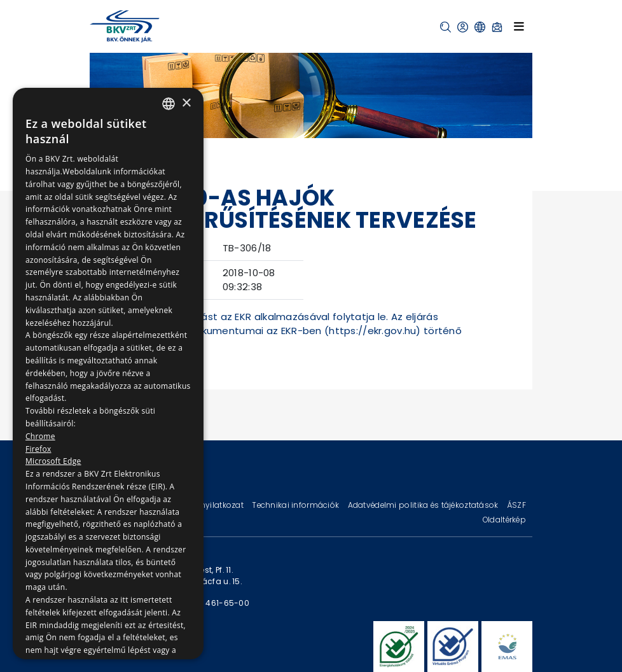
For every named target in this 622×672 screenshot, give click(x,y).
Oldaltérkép (504, 520)
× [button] (186, 103)
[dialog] (108, 374)
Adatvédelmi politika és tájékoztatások (424, 505)
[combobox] (169, 104)
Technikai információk (296, 505)
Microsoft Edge (53, 461)
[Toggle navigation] (519, 26)
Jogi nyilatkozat (213, 505)
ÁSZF (516, 505)
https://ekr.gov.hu (372, 331)
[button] (446, 27)
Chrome (40, 436)
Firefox (38, 449)
